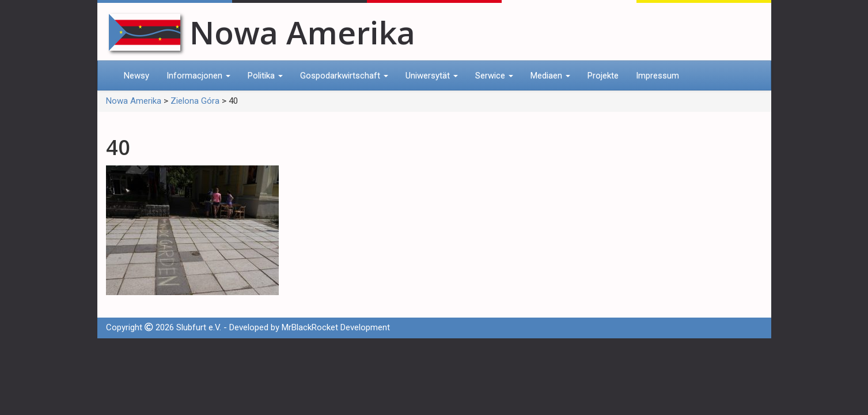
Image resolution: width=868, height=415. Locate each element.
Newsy (137, 76)
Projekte (603, 76)
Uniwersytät (432, 76)
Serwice (494, 76)
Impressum (657, 76)
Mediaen (550, 76)
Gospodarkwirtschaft (344, 76)
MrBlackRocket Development (336, 327)
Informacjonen (198, 76)
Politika (265, 76)
